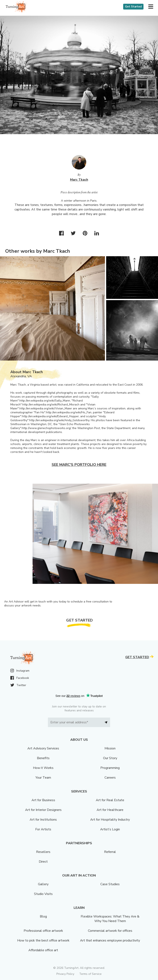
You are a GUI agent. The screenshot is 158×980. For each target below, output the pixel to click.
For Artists (43, 829)
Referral (110, 852)
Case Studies (110, 884)
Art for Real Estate (110, 800)
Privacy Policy (65, 974)
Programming (110, 768)
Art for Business (43, 800)
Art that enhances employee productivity (110, 940)
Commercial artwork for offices (110, 931)
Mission (110, 748)
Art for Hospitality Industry (110, 820)
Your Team (43, 778)
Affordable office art (43, 950)
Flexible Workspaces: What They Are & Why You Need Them (110, 919)
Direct (43, 862)
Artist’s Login (110, 829)
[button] (151, 7)
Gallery (43, 884)
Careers (110, 778)
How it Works (43, 768)
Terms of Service (90, 974)
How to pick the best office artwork (43, 940)
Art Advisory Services (43, 748)
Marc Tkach (79, 180)
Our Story (110, 758)
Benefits (43, 758)
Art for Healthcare (110, 810)
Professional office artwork (43, 931)
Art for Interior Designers (43, 810)
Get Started (133, 7)
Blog (43, 916)
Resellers (43, 852)
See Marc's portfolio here (79, 465)
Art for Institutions (43, 820)
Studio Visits (43, 894)
